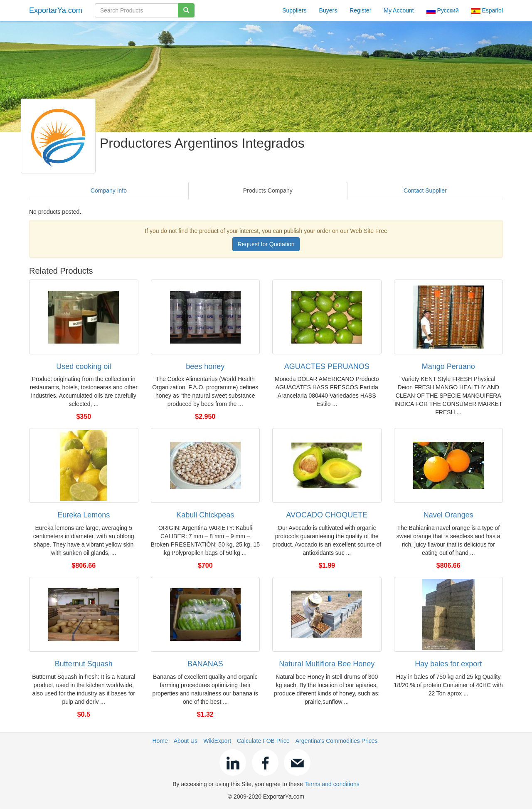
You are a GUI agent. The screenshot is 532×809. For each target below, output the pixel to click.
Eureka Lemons (84, 515)
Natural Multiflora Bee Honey (327, 664)
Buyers (328, 10)
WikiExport (217, 741)
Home (160, 741)
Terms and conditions (332, 784)
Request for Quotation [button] (266, 244)
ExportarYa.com (56, 10)
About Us (186, 741)
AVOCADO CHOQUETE (327, 515)
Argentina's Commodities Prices (337, 741)
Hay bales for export (448, 664)
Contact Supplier (425, 190)
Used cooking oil (84, 366)
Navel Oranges (448, 515)
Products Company (268, 190)
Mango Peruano (448, 366)
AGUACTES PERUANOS (327, 366)
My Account (399, 10)
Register (360, 10)
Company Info (109, 190)
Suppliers (294, 10)
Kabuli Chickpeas (205, 515)
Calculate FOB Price (263, 741)
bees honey (205, 366)
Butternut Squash (84, 664)
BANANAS (205, 664)
